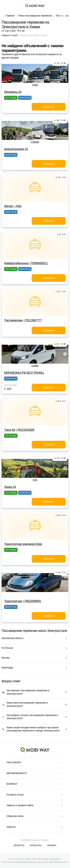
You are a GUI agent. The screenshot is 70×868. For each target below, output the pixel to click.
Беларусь (19, 845)
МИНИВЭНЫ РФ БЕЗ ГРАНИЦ (24, 373)
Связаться (49, 107)
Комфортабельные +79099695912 (26, 263)
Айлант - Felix (13, 206)
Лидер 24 (10, 487)
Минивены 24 (13, 92)
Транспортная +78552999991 (23, 601)
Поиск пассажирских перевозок (35, 16)
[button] (34, 85)
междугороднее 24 (16, 149)
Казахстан (36, 845)
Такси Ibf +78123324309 (19, 430)
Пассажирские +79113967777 (23, 320)
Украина (52, 845)
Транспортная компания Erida (23, 544)
